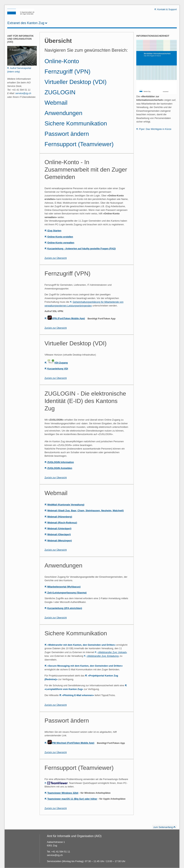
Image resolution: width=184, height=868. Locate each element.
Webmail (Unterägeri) (59, 528)
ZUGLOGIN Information (61, 462)
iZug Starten (54, 231)
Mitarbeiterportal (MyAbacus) (64, 587)
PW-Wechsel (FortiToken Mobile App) (71, 743)
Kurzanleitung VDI (58, 369)
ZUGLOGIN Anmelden (60, 468)
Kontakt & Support (167, 9)
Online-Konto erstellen (60, 237)
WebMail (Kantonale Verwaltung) (66, 505)
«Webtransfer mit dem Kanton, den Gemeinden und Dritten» (82, 645)
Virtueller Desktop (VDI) (76, 82)
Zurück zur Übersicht (56, 258)
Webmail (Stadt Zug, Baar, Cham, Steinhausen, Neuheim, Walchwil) (86, 511)
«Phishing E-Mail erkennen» (78, 695)
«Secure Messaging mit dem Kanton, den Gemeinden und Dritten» (85, 666)
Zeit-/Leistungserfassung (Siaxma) (67, 593)
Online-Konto (62, 61)
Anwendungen (64, 113)
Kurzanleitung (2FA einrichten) (65, 608)
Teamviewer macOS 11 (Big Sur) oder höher (72, 799)
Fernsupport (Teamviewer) (79, 144)
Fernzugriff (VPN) (67, 72)
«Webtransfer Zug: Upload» (112, 652)
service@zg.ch (23, 93)
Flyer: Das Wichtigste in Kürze (155, 129)
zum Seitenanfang (163, 827)
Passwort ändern (67, 134)
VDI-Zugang (58, 363)
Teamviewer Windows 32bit (63, 793)
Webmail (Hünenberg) (60, 517)
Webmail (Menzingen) (60, 541)
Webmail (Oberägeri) (59, 534)
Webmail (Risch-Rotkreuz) (62, 523)
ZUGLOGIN (60, 92)
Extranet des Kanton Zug (26, 23)
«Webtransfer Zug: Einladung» (103, 656)
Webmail (56, 103)
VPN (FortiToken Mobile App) (66, 318)
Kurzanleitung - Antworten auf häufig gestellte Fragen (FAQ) (82, 249)
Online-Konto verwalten (61, 243)
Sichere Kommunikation (76, 123)
